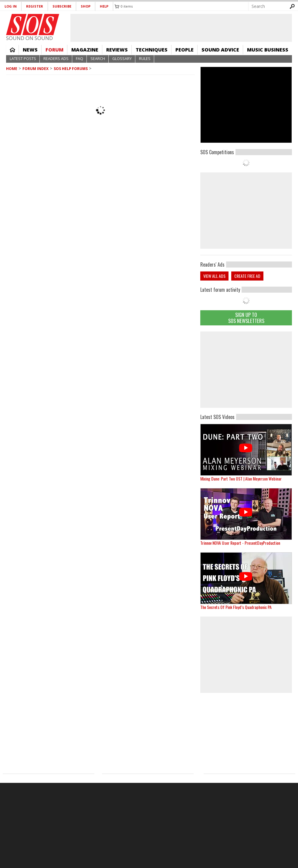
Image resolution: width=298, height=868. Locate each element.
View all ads (214, 276)
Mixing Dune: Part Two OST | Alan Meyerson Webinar (241, 479)
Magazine (85, 50)
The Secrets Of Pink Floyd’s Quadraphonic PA (236, 607)
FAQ (80, 59)
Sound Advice (220, 50)
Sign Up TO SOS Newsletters (246, 318)
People (185, 50)
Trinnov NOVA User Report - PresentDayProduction (240, 543)
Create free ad (247, 276)
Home (12, 50)
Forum (54, 50)
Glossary (122, 59)
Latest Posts (23, 59)
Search (98, 59)
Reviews (117, 50)
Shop (86, 6)
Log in (11, 6)
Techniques (152, 50)
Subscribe (62, 6)
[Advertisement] (246, 370)
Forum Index (36, 69)
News (30, 50)
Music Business (268, 50)
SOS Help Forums (71, 69)
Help (104, 6)
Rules (145, 59)
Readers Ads (56, 59)
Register (35, 6)
